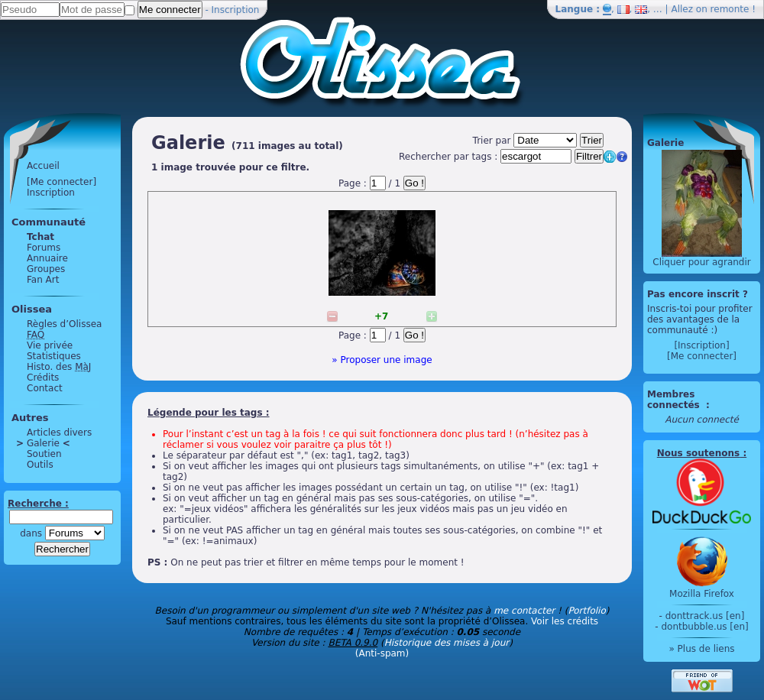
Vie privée (50, 345)
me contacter (524, 611)
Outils (40, 465)
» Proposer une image (382, 360)
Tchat (40, 237)
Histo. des (59, 367)
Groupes (46, 269)
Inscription (236, 10)
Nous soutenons (698, 453)
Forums (44, 248)
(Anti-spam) (382, 653)
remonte (730, 9)
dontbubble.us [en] (704, 627)
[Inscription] (701, 345)
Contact (45, 388)
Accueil (43, 166)
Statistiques (54, 356)
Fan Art (43, 280)
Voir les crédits (565, 621)
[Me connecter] (62, 182)
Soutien (44, 454)
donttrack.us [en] (705, 616)
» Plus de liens (701, 649)
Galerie (43, 443)
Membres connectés (675, 400)
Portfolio (586, 611)
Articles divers (59, 433)
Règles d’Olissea (64, 324)
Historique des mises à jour (447, 643)
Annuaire (47, 258)
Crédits (43, 378)
